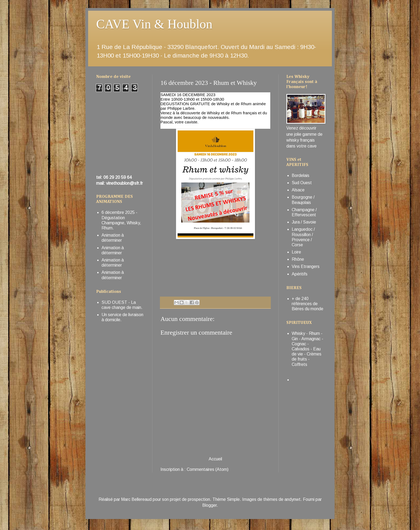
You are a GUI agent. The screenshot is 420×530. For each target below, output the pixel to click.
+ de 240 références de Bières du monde (307, 304)
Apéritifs (300, 274)
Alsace (298, 190)
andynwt (292, 499)
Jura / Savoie (304, 222)
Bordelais (301, 175)
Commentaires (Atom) (208, 469)
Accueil (215, 459)
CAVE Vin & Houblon (154, 24)
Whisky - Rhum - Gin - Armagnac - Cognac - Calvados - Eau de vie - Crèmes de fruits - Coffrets (307, 349)
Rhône (298, 259)
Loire (296, 252)
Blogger (209, 505)
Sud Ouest (302, 183)
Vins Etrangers (306, 266)
